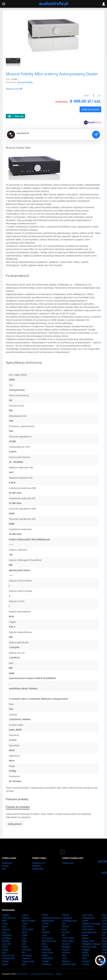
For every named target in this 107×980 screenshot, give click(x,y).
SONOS (85, 956)
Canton (85, 921)
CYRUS (45, 924)
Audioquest (67, 918)
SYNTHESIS (47, 958)
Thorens (5, 961)
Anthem (25, 915)
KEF (104, 935)
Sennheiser (27, 956)
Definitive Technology (91, 924)
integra (59, 974)
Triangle (45, 961)
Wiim (24, 964)
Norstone (66, 944)
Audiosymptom (88, 918)
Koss (24, 938)
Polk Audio (27, 950)
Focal (64, 929)
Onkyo (5, 947)
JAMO (25, 935)
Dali (64, 924)
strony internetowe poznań (42, 974)
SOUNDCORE (8, 958)
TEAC (85, 958)
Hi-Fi (4, 869)
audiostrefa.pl (22, 974)
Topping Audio (28, 961)
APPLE (45, 915)
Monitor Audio (68, 941)
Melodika (6, 941)
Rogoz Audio (47, 953)
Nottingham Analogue (91, 944)
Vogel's (5, 964)
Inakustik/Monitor (89, 932)
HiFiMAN (46, 932)
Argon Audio (87, 915)
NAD (24, 944)
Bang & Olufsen (29, 921)
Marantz (85, 938)
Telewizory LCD (39, 863)
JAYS (44, 935)
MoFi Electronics (49, 941)
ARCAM (65, 915)
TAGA (64, 958)
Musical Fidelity (25, 82)
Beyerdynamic (48, 921)
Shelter (45, 956)
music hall (6, 944)
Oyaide (45, 947)
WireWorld (46, 964)
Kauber (85, 935)
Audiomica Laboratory (51, 918)
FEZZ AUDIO (28, 929)
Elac (24, 927)
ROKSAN (66, 953)
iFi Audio (66, 932)
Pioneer (5, 950)
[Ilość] (93, 96)
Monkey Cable (88, 941)
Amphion (6, 915)
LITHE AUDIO (68, 938)
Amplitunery (7, 863)
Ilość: (87, 96)
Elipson (45, 927)
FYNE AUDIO (88, 929)
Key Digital (7, 938)
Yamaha (86, 964)
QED (4, 953)
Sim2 (64, 956)
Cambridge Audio (69, 921)
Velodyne (86, 961)
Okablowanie (38, 869)
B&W (4, 921)
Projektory (36, 866)
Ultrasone (66, 961)
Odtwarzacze (68, 863)
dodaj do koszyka (90, 109)
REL (24, 953)
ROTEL (85, 953)
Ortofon (25, 947)
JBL (64, 935)
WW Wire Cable (69, 964)
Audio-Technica (9, 918)
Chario (5, 924)
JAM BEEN (7, 935)
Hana (4, 932)
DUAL (5, 927)
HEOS (25, 932)
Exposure (6, 929)
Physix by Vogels (89, 947)
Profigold (86, 950)
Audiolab (26, 918)
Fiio (43, 929)
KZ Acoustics (47, 938)
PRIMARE (46, 950)
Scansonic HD (8, 956)
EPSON (65, 927)
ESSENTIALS (88, 927)
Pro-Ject (66, 950)
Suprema (26, 958)
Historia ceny (14, 89)
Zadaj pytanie (15, 824)
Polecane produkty (17, 799)
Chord (25, 924)
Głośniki (5, 866)
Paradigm (66, 947)
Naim (44, 944)
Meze (24, 941)
